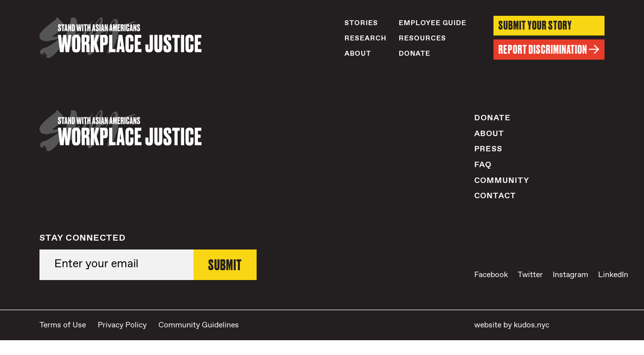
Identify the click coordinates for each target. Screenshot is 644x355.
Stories (361, 23)
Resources (422, 38)
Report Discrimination (549, 50)
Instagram (570, 275)
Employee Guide (433, 23)
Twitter (530, 275)
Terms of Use (63, 325)
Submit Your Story (535, 25)
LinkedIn (613, 275)
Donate (415, 54)
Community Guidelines (199, 325)
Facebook (491, 275)
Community (502, 181)
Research (365, 38)
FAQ (483, 165)
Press (488, 149)
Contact (495, 196)
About (358, 54)
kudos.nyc (531, 325)
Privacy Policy (122, 325)
